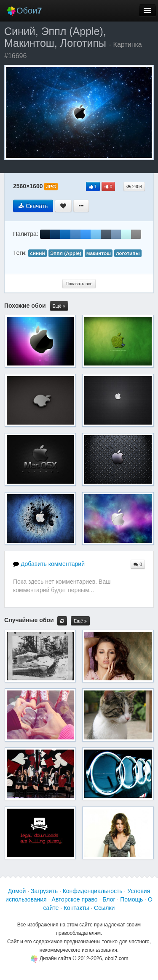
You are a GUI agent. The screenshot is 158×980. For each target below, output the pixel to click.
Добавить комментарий (49, 564)
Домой (17, 891)
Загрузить (44, 891)
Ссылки (104, 908)
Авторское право (74, 899)
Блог (109, 899)
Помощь (131, 899)
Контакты (76, 908)
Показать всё (79, 284)
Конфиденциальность (93, 891)
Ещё (59, 306)
